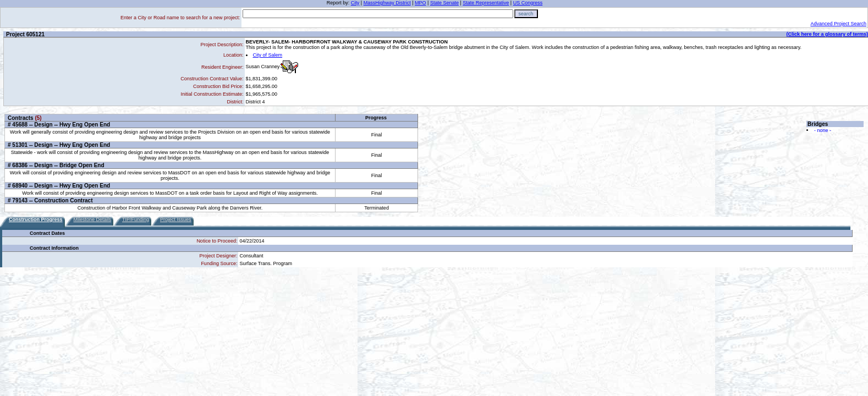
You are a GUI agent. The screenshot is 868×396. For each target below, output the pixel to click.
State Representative (486, 3)
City (355, 3)
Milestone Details (93, 219)
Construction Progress (36, 219)
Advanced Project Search (838, 24)
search (526, 14)
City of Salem (268, 55)
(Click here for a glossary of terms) (827, 34)
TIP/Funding (136, 219)
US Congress (528, 3)
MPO (421, 3)
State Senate (444, 3)
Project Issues (176, 219)
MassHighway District (387, 3)
